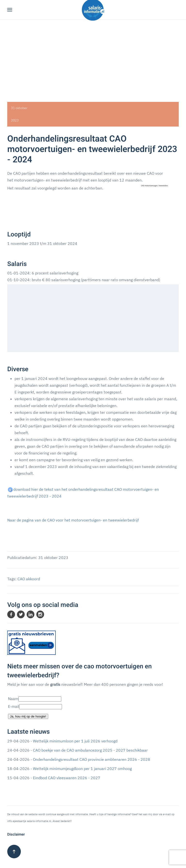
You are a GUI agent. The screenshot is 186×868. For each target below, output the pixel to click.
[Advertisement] (93, 56)
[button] (10, 10)
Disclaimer (16, 834)
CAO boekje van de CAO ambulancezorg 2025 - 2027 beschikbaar (90, 750)
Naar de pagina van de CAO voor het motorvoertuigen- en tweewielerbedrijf (73, 520)
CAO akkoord (29, 579)
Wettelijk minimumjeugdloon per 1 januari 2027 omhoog (82, 769)
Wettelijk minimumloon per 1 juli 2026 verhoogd (75, 741)
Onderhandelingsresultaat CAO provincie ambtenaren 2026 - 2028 (92, 759)
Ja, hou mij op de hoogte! (28, 716)
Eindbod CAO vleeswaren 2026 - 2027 (67, 778)
